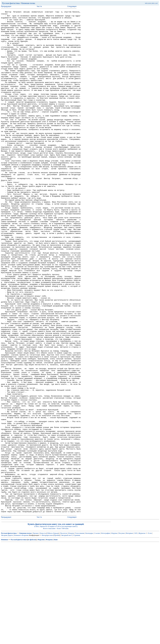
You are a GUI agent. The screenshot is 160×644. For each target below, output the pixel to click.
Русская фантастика (11, 3)
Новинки (5, 641)
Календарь (89, 634)
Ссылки (97, 634)
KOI (150, 3)
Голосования (80, 634)
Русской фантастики (19, 641)
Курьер (56, 634)
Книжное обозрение (22, 636)
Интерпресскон (47, 636)
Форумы (114, 634)
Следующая (72, 7)
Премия (57, 636)
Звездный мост (67, 636)
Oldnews (50, 634)
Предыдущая (6, 7)
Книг (56, 641)
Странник (77, 636)
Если (150, 634)
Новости (43, 634)
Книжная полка (28, 3)
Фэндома (49, 641)
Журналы (142, 634)
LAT (156, 3)
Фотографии (106, 634)
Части (39, 7)
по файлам (32, 641)
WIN (146, 3)
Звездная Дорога (7, 636)
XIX (136, 634)
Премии (36, 634)
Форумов (41, 641)
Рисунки (122, 634)
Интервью (129, 634)
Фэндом (71, 634)
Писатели (64, 634)
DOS (153, 3)
